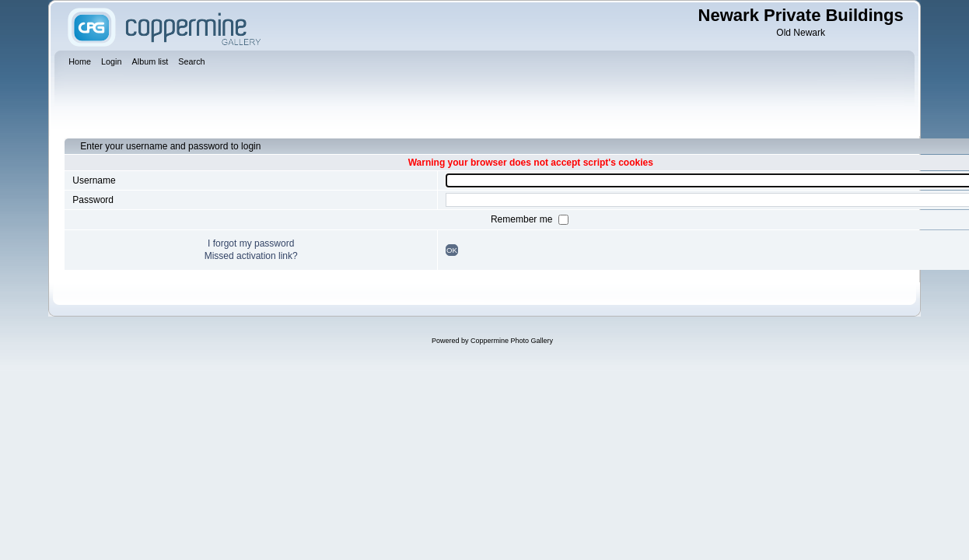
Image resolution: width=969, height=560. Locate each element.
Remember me (523, 219)
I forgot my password (251, 243)
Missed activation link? (251, 256)
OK (452, 250)
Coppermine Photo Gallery (512, 341)
